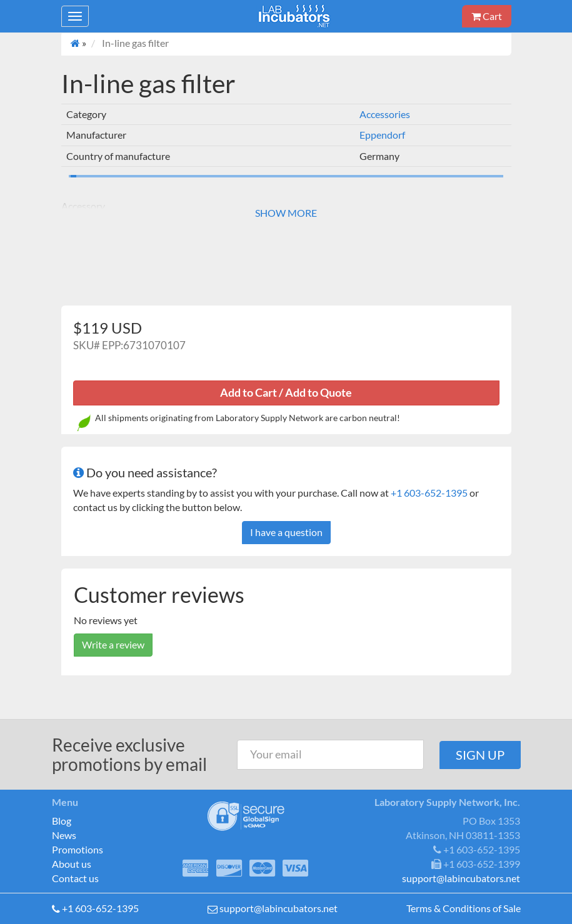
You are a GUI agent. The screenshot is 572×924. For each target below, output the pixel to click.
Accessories (385, 114)
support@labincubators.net (278, 908)
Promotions (78, 849)
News (64, 835)
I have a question (286, 532)
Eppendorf (382, 135)
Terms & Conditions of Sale (464, 908)
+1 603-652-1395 (429, 493)
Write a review (113, 644)
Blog (62, 821)
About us (72, 864)
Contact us (75, 878)
